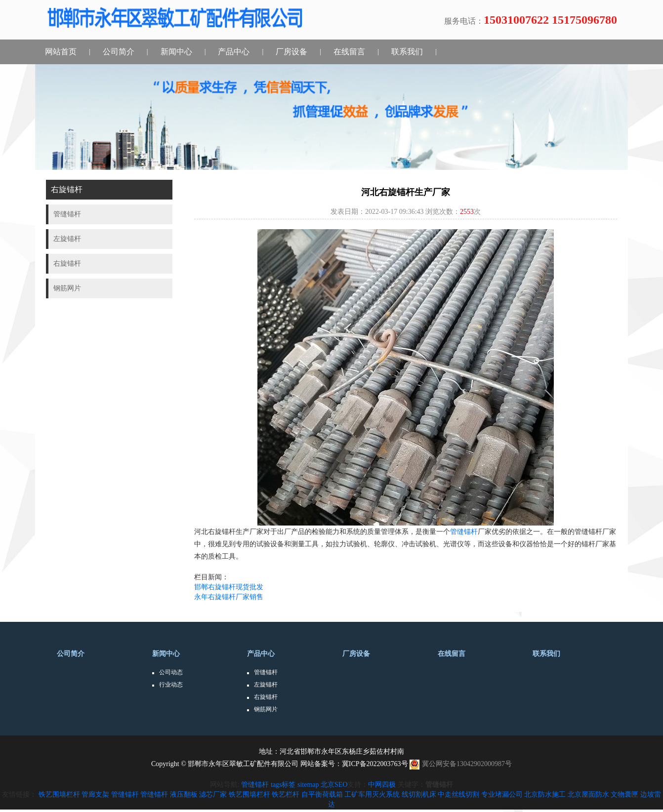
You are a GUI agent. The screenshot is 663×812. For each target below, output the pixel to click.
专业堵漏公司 (502, 794)
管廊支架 (95, 794)
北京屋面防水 (588, 794)
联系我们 (407, 52)
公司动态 (171, 672)
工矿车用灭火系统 (372, 794)
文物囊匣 (624, 794)
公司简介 (119, 52)
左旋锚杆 (266, 685)
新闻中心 (176, 52)
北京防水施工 (545, 794)
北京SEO (334, 785)
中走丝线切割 (458, 794)
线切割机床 (419, 794)
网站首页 (61, 52)
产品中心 (234, 52)
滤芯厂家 (213, 794)
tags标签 (283, 785)
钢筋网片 (266, 709)
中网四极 (382, 785)
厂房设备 (291, 52)
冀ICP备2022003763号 (375, 764)
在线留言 (349, 52)
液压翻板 (184, 794)
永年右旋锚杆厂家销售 (229, 597)
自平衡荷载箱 (322, 794)
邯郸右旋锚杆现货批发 (229, 587)
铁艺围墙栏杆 (59, 794)
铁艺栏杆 (286, 794)
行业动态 (171, 685)
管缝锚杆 (464, 532)
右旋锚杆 (266, 697)
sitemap (308, 785)
